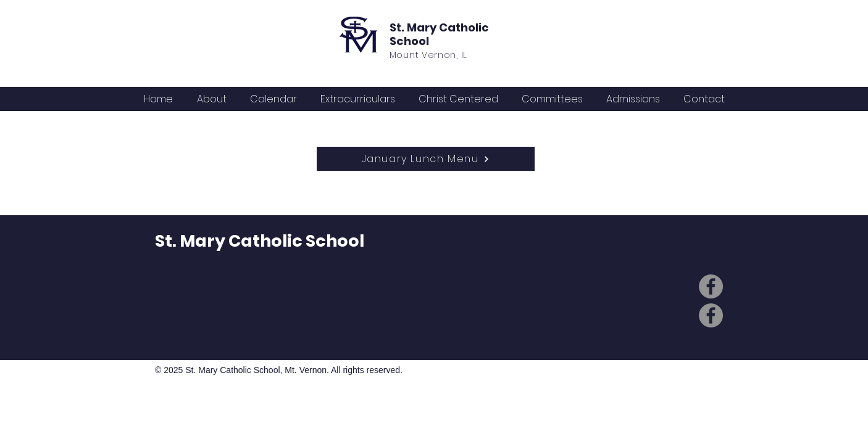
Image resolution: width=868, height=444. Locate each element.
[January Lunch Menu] (426, 159)
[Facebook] (711, 286)
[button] (273, 99)
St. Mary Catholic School (439, 34)
